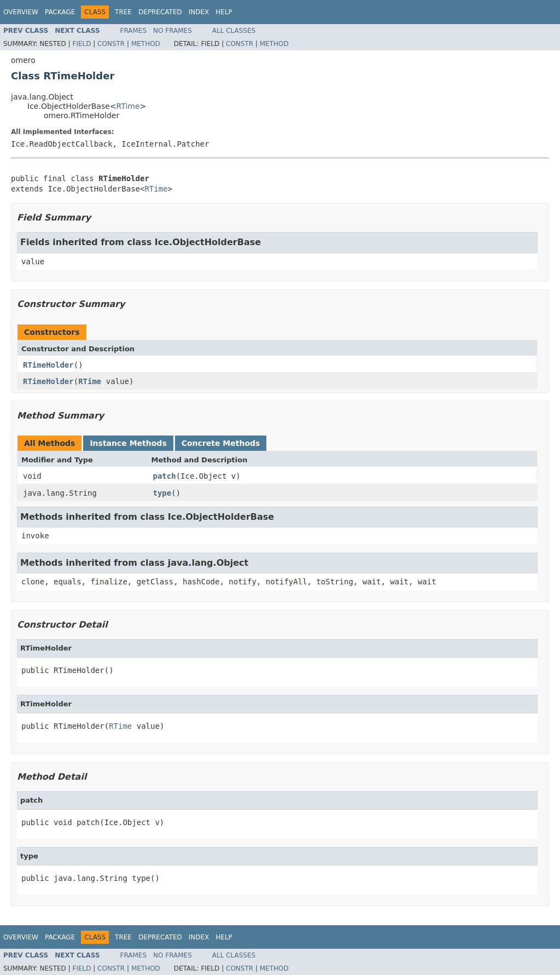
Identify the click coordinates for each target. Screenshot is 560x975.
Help (224, 12)
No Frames (173, 31)
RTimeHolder (48, 365)
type (162, 493)
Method (146, 44)
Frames (134, 31)
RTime (128, 106)
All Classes (234, 31)
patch (165, 476)
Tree (123, 12)
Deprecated (160, 12)
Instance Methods (128, 443)
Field (81, 44)
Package (60, 12)
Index (199, 12)
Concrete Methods (221, 443)
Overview (21, 12)
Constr (111, 44)
